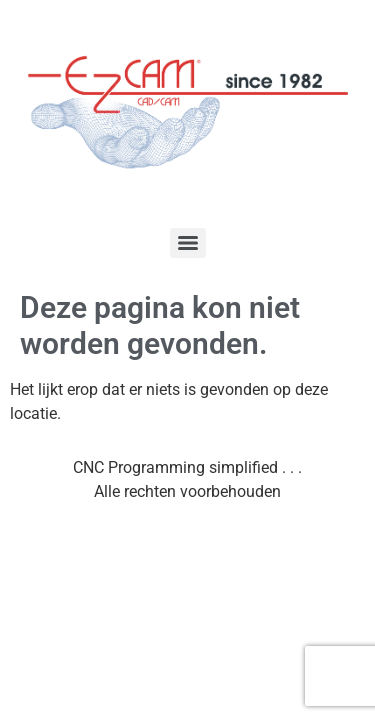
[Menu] (188, 243)
